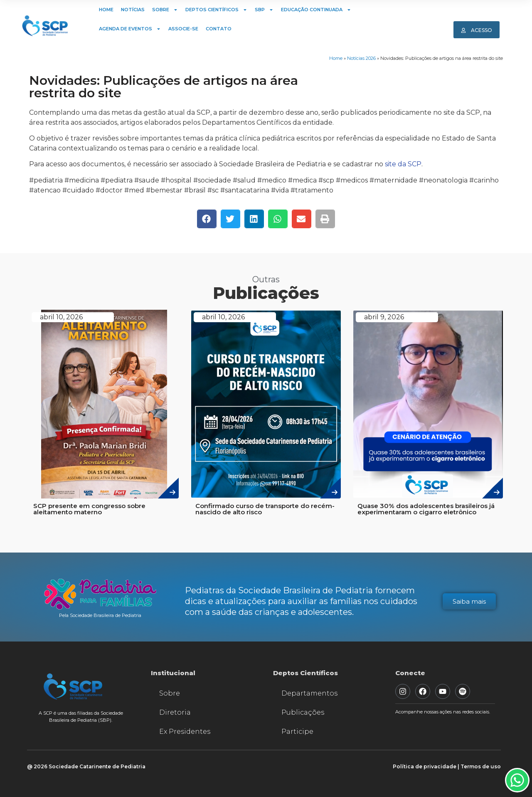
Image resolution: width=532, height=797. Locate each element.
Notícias (133, 10)
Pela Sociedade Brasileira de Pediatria (100, 615)
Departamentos (309, 693)
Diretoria (175, 712)
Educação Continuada (316, 10)
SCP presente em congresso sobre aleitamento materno (89, 509)
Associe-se (183, 29)
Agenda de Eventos (130, 29)
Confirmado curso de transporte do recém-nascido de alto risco (265, 509)
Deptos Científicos (216, 10)
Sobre (165, 10)
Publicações (303, 712)
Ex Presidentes (185, 732)
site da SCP (403, 164)
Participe (297, 732)
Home (106, 10)
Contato (219, 29)
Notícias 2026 (361, 58)
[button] (207, 219)
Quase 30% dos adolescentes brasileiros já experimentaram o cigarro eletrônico (426, 509)
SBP (264, 10)
